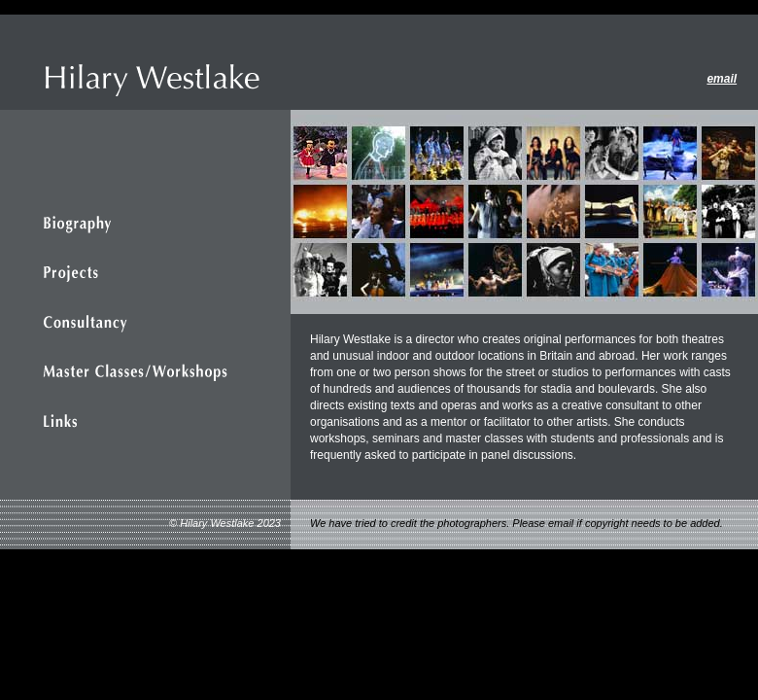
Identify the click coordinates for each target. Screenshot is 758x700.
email (722, 79)
